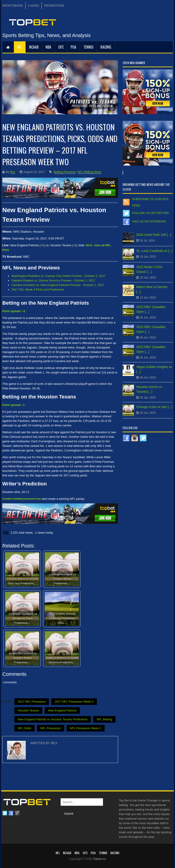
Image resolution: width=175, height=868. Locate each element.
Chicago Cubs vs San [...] (154, 407)
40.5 (89, 245)
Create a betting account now (22, 499)
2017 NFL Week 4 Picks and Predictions (38, 290)
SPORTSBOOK (13, 6)
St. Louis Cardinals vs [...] (154, 251)
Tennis (88, 47)
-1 (75, 245)
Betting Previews (65, 172)
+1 (42, 245)
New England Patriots (62, 710)
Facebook (11, 813)
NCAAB (34, 47)
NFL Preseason (51, 728)
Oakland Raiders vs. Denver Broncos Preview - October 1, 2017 (53, 280)
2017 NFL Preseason (32, 702)
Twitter (5, 813)
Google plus (17, 813)
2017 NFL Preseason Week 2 (74, 702)
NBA (48, 47)
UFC (61, 47)
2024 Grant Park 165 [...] (154, 235)
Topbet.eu (99, 859)
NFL (20, 47)
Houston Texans (28, 710)
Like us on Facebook (149, 221)
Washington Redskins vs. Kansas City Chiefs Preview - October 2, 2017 (59, 276)
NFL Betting (104, 719)
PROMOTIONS (54, 6)
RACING (106, 47)
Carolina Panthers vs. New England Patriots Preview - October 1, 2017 (58, 285)
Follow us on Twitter (151, 213)
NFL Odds (24, 728)
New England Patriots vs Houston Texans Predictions (53, 719)
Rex (13, 172)
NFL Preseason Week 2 (86, 728)
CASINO (33, 6)
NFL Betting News (89, 172)
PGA (73, 47)
